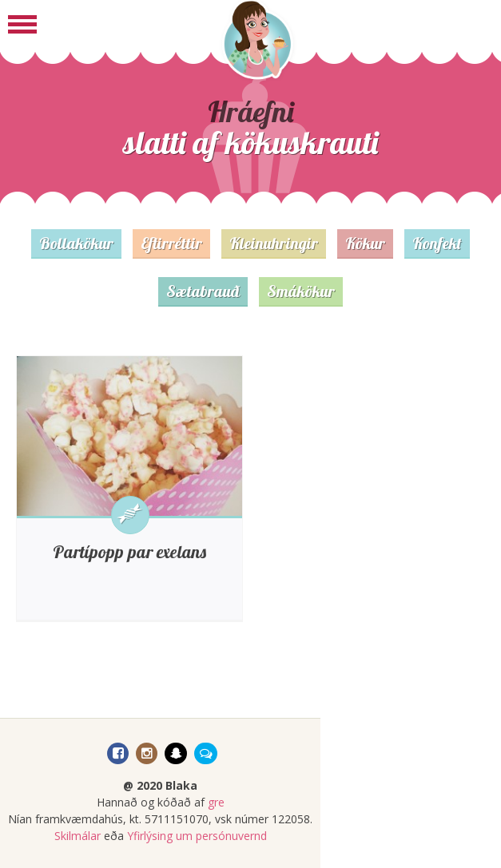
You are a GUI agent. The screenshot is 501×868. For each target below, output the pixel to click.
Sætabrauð (203, 291)
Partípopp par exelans (129, 552)
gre (216, 802)
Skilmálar (78, 836)
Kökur (365, 243)
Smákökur (301, 291)
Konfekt (437, 243)
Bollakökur (76, 243)
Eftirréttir (171, 243)
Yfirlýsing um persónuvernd (197, 836)
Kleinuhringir (274, 243)
